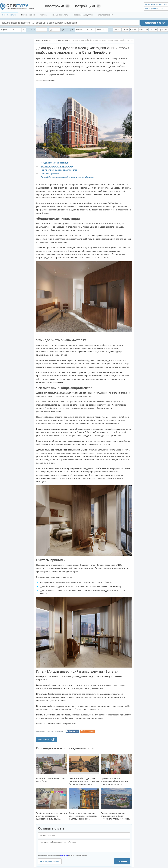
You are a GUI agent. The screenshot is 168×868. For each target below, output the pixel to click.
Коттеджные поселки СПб (156, 4)
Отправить (122, 861)
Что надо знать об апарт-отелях (57, 166)
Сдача (72, 30)
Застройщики (84, 6)
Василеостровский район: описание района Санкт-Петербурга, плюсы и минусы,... (116, 804)
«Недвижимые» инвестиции (55, 163)
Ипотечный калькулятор (83, 15)
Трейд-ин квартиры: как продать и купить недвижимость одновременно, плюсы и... (52, 804)
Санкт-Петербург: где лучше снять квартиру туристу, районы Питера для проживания (84, 769)
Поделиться (73, 731)
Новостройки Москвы (154, 8)
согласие (64, 855)
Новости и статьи (9, 15)
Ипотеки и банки (28, 15)
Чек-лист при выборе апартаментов (59, 170)
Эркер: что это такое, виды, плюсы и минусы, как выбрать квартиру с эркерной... (84, 804)
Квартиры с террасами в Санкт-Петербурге (52, 768)
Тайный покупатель (60, 15)
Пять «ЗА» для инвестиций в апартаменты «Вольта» (67, 177)
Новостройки (54, 6)
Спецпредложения (105, 15)
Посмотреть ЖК (154, 23)
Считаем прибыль (50, 173)
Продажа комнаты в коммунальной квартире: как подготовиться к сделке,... (116, 769)
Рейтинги (43, 15)
